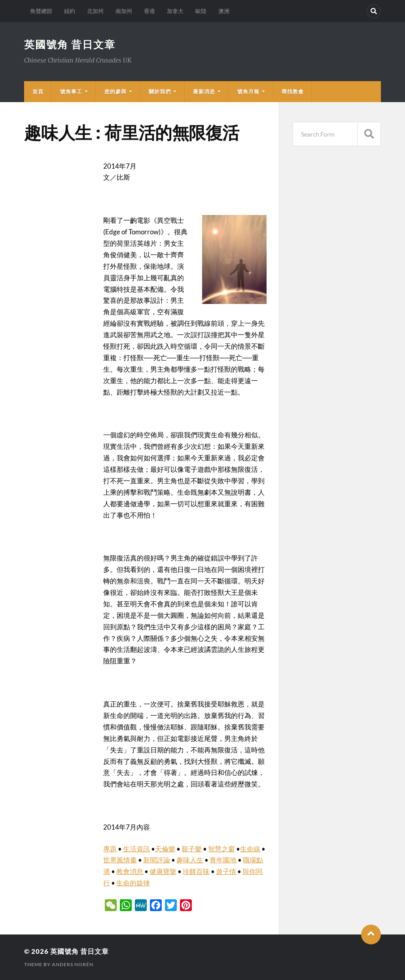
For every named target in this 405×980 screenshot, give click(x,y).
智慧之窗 (221, 849)
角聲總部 (41, 11)
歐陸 (201, 11)
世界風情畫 (120, 860)
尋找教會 (293, 91)
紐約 (70, 11)
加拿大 (175, 11)
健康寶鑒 (163, 871)
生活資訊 (136, 849)
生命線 (250, 849)
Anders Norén (73, 964)
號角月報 (248, 91)
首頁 (38, 91)
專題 (110, 849)
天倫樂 (165, 849)
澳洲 (224, 11)
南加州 (124, 11)
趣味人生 (190, 860)
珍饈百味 (196, 871)
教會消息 (130, 871)
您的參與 (115, 91)
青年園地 (223, 860)
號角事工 (71, 91)
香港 (150, 11)
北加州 (95, 11)
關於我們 (160, 91)
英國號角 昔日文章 (70, 44)
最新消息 (204, 91)
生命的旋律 (133, 883)
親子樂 (192, 849)
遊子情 (226, 871)
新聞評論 (157, 860)
